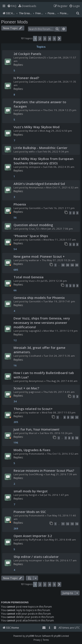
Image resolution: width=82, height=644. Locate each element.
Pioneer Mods (14, 22)
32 (63, 265)
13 (72, 524)
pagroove (35, 392)
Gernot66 (35, 208)
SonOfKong (36, 474)
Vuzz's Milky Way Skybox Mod (37, 127)
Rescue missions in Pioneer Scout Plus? (44, 470)
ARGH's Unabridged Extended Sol (39, 184)
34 (72, 265)
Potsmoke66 (37, 454)
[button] (59, 39)
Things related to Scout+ (33, 409)
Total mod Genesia (29, 277)
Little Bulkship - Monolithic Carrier (40, 148)
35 (77, 265)
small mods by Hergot (31, 491)
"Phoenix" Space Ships (31, 236)
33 (68, 265)
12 (68, 524)
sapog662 (35, 331)
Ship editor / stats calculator (36, 557)
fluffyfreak (35, 540)
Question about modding (33, 225)
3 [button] (45, 39)
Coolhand (35, 356)
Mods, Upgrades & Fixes (32, 450)
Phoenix (20, 204)
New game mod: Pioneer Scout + (39, 256)
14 (77, 524)
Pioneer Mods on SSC (30, 512)
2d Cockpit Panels (27, 54)
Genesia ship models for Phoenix (39, 298)
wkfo (32, 152)
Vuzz (32, 281)
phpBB (29, 636)
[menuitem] (12, 6)
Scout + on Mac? (26, 388)
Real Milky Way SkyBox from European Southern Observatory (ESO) (44, 161)
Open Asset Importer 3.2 (33, 536)
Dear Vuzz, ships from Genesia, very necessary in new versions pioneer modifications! (42, 323)
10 (72, 417)
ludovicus (35, 110)
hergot (33, 495)
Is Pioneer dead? (26, 78)
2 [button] (40, 39)
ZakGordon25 (37, 58)
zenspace (35, 167)
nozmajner (36, 560)
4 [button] (50, 39)
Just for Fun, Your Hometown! (36, 429)
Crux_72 (34, 229)
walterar (34, 260)
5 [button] (54, 39)
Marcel (33, 131)
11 (77, 417)
